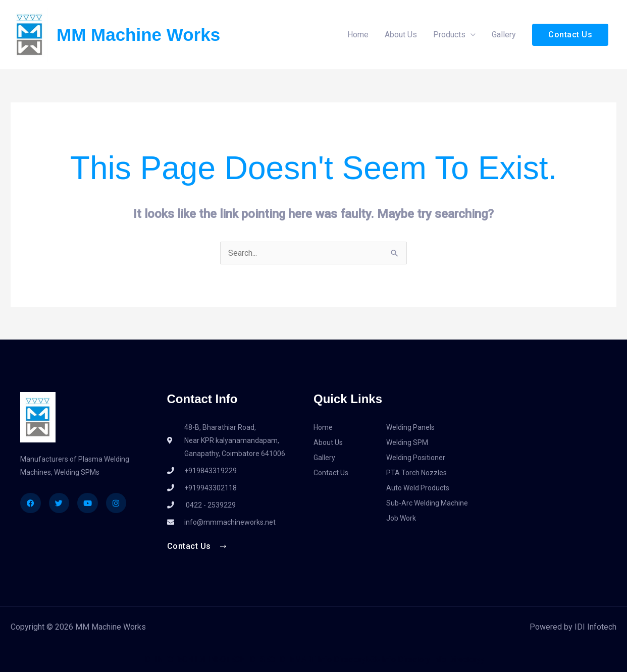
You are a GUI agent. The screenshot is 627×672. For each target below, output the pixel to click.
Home (358, 35)
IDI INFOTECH (168, 660)
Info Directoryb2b (349, 660)
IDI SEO (261, 660)
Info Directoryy (458, 660)
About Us (401, 35)
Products (449, 35)
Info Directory (406, 660)
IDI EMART (296, 660)
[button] (570, 35)
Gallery (504, 35)
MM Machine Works (138, 35)
